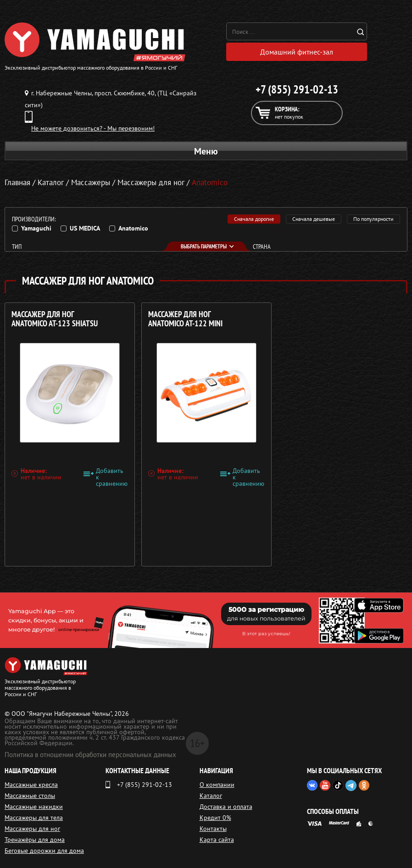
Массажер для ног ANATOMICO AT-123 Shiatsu (55, 319)
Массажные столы (30, 796)
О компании (217, 785)
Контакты (213, 829)
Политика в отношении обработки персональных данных (90, 755)
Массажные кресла (31, 785)
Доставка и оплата (226, 807)
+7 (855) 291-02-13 (297, 89)
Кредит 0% (215, 818)
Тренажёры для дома (35, 840)
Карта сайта (217, 840)
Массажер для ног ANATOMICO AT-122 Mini (185, 319)
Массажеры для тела (34, 818)
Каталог (211, 796)
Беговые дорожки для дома (44, 851)
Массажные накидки (34, 807)
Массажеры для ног (151, 182)
